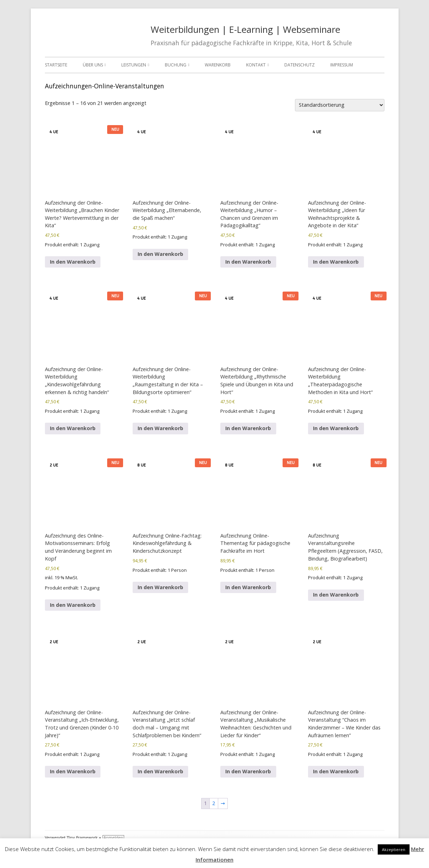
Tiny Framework (82, 838)
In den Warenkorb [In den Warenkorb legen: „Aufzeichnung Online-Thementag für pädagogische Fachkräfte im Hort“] (248, 587)
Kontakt (256, 65)
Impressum (342, 65)
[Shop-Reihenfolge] (340, 105)
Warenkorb (218, 65)
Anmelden (114, 838)
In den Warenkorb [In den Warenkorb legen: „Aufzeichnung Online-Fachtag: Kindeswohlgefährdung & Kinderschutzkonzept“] (160, 587)
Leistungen (134, 65)
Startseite (56, 65)
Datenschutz (300, 65)
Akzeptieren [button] (394, 849)
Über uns (93, 65)
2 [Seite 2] (214, 803)
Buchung (176, 65)
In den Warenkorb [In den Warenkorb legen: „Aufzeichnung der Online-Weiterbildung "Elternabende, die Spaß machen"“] (160, 254)
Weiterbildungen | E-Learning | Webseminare (245, 30)
